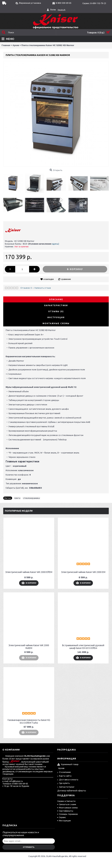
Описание (56, 299)
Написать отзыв (43, 288)
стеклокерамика (31, 498)
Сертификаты (65, 811)
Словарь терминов (67, 814)
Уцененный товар (68, 765)
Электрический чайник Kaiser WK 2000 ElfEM (29, 572)
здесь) (55, 244)
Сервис (62, 817)
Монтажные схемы (56, 323)
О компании (64, 772)
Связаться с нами (67, 804)
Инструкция (56, 317)
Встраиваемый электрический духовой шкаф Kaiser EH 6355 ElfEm (83, 647)
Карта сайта (64, 776)
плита (17, 498)
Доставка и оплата (68, 780)
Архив (61, 768)
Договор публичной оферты (72, 791)
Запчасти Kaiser (66, 787)
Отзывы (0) (56, 311)
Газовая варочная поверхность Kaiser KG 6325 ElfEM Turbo (29, 721)
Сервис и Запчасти (66, 801)
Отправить (29, 847)
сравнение (66, 279)
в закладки (49, 279)
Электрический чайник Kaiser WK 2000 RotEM (29, 647)
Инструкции (64, 821)
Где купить (64, 783)
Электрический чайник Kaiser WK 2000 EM (83, 572)
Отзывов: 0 (26, 288)
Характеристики (56, 305)
